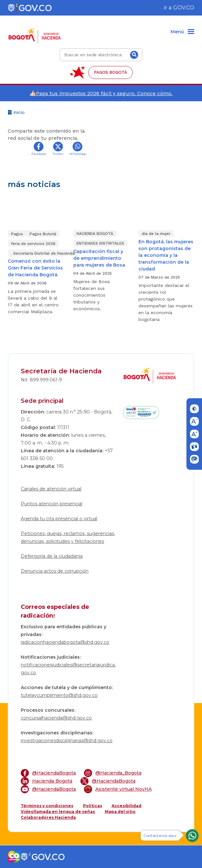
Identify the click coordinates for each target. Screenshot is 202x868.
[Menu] (182, 32)
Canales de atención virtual (51, 489)
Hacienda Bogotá (47, 781)
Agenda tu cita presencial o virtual (59, 519)
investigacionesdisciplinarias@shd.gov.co (67, 741)
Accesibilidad (126, 806)
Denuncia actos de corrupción (55, 571)
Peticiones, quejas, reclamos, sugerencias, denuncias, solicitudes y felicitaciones (68, 537)
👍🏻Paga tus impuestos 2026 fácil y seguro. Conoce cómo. (101, 93)
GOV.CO (184, 8)
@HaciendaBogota (48, 773)
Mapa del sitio (120, 812)
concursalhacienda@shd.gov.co (56, 718)
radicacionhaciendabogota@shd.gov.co (65, 642)
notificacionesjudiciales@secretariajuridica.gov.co (68, 669)
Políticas (93, 806)
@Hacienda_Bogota (113, 773)
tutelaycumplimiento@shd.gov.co (59, 695)
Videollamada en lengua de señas (58, 812)
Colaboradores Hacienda (48, 817)
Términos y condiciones (47, 806)
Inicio (16, 113)
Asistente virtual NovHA (118, 789)
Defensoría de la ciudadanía (52, 556)
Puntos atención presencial (52, 504)
